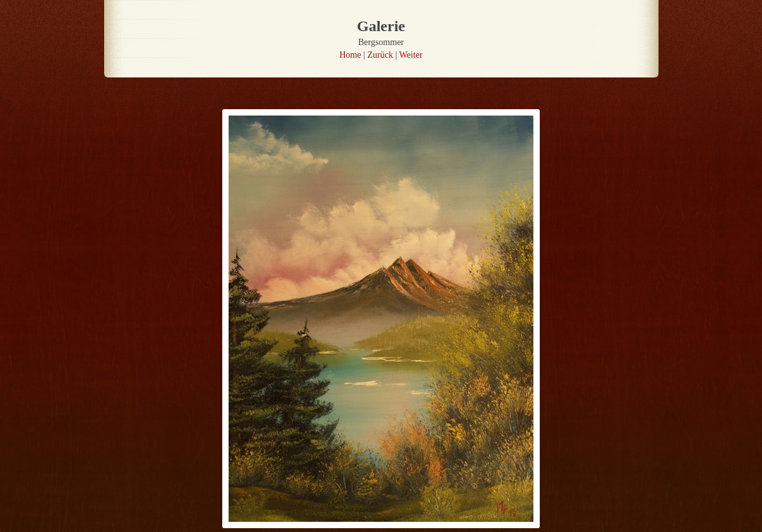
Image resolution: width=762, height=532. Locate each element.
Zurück (380, 55)
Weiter (411, 55)
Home (351, 55)
